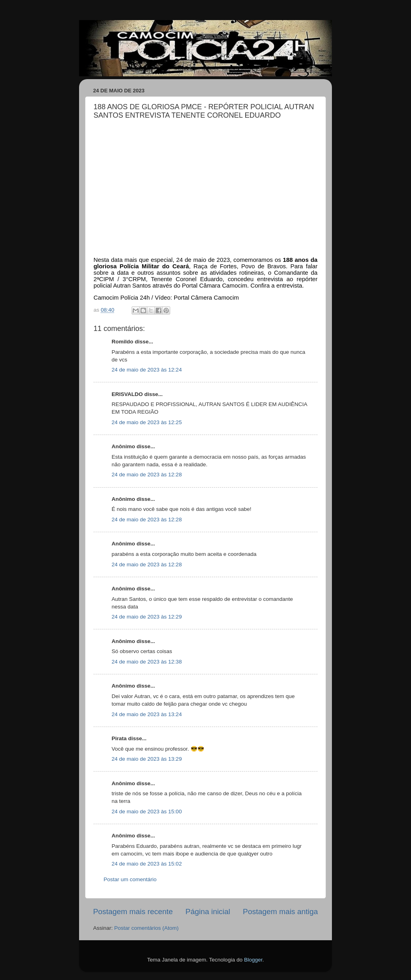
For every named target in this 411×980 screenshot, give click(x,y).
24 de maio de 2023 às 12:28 (147, 475)
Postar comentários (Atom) (147, 928)
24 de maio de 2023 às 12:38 (147, 662)
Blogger (253, 960)
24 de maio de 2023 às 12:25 (147, 422)
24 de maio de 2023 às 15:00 (147, 812)
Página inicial (208, 912)
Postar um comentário (130, 879)
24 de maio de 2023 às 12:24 (147, 370)
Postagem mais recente (133, 912)
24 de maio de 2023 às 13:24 (147, 714)
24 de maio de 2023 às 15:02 (147, 864)
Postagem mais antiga (280, 912)
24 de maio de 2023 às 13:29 (147, 759)
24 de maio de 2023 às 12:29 (147, 617)
